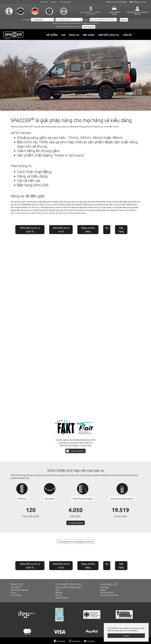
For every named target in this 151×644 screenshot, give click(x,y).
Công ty (54, 2)
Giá (107, 228)
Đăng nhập (104, 587)
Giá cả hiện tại (29, 180)
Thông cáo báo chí (107, 592)
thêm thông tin (89, 27)
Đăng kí (103, 590)
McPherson (22, 499)
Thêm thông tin (78, 451)
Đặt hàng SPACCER (33, 185)
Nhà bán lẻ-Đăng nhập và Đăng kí (137, 13)
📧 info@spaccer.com (138, 2)
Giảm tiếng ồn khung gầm (38, 151)
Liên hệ (58, 595)
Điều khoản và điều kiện (19, 590)
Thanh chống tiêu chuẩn (83, 499)
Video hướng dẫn (62, 598)
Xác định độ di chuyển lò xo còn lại (91, 13)
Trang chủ (44, 2)
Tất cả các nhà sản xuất (109, 595)
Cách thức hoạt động (34, 172)
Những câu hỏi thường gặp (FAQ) (68, 587)
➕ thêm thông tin (76, 523)
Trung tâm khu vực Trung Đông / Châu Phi (75, 541)
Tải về (58, 590)
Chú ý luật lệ (15, 587)
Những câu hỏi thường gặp (116, 2)
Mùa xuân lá (50, 499)
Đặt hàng (59, 592)
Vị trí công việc (66, 2)
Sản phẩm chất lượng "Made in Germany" (51, 155)
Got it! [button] (126, 636)
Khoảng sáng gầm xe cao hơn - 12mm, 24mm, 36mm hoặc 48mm (70, 137)
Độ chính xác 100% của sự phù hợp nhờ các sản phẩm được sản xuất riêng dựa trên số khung (77, 144)
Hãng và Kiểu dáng (114, 13)
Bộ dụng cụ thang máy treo (122, 499)
